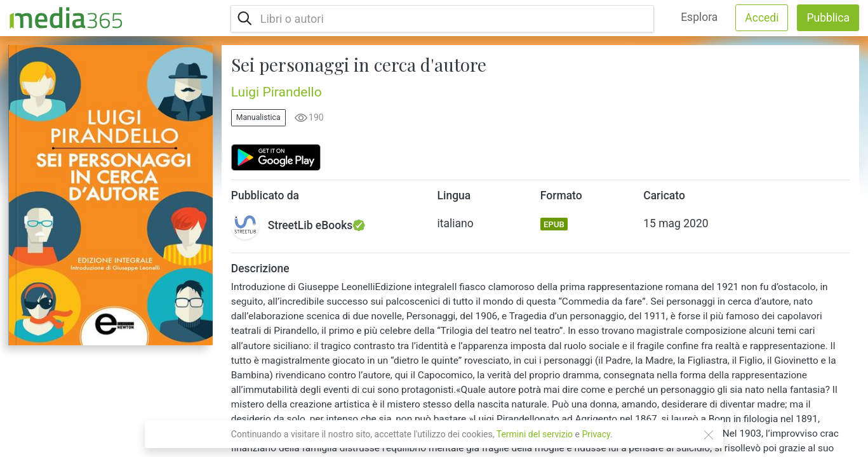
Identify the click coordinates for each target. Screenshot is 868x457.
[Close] (709, 435)
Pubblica (828, 18)
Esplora (699, 17)
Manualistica (258, 117)
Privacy (596, 434)
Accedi (762, 18)
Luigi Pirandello (277, 92)
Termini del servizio (535, 434)
